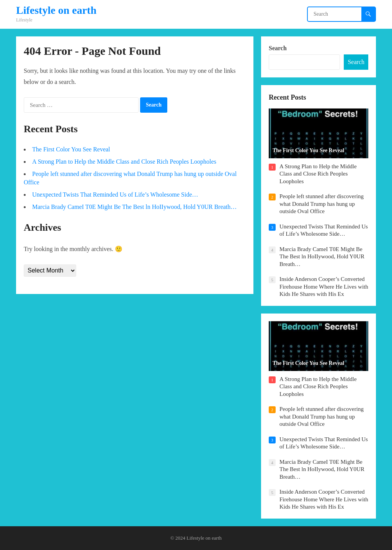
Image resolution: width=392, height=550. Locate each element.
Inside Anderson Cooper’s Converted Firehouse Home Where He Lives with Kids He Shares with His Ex (324, 286)
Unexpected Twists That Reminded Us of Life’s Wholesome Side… (115, 195)
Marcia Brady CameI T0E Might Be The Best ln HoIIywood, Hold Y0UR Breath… (134, 207)
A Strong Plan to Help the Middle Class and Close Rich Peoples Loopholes (124, 162)
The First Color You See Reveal (71, 149)
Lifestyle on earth (56, 10)
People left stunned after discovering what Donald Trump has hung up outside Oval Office (322, 204)
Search (278, 48)
